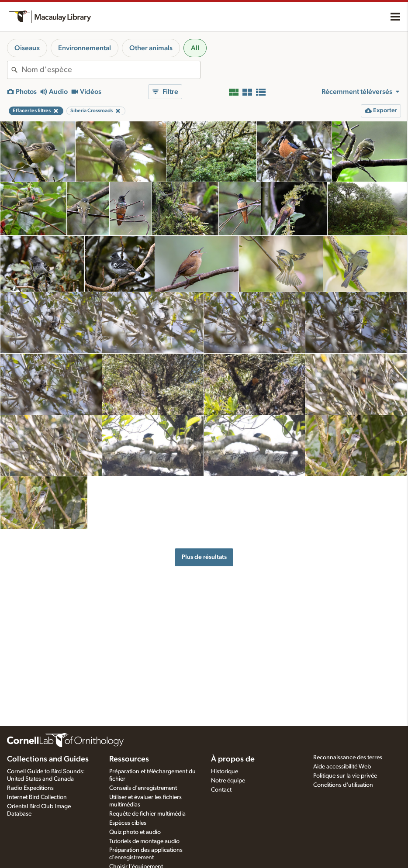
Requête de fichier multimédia (147, 814)
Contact (221, 790)
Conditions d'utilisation (343, 785)
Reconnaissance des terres (348, 758)
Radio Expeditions (30, 788)
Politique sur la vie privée (345, 776)
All (195, 48)
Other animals (151, 48)
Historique (225, 772)
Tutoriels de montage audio (144, 841)
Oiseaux (27, 48)
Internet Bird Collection (37, 797)
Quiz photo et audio (135, 832)
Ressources (129, 759)
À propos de (233, 759)
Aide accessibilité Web (342, 767)
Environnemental (85, 48)
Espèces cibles (128, 823)
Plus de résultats (204, 557)
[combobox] (111, 70)
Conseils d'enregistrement (143, 788)
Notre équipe (228, 781)
